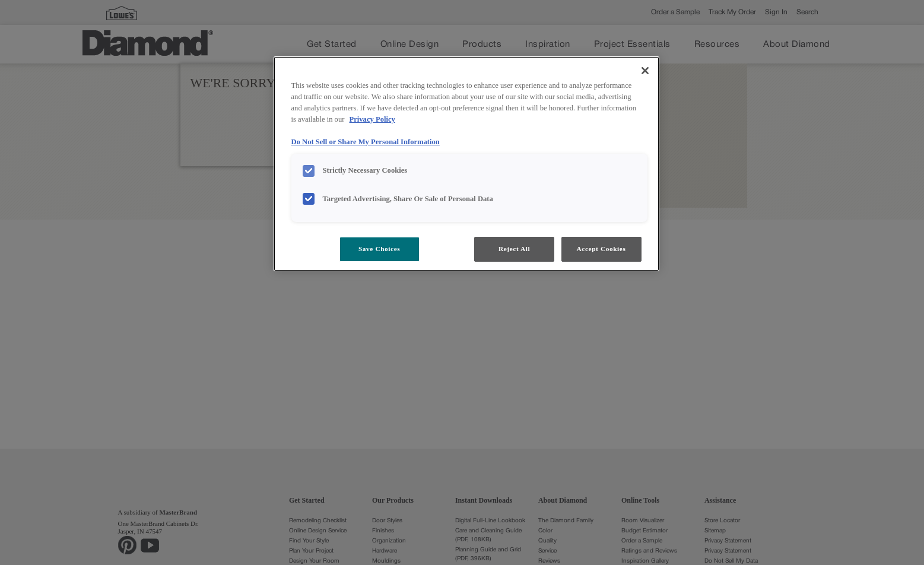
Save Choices (379, 249)
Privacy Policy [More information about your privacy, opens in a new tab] (372, 119)
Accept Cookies (601, 249)
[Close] (645, 71)
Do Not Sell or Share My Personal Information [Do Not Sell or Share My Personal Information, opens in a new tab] (366, 142)
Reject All (514, 249)
